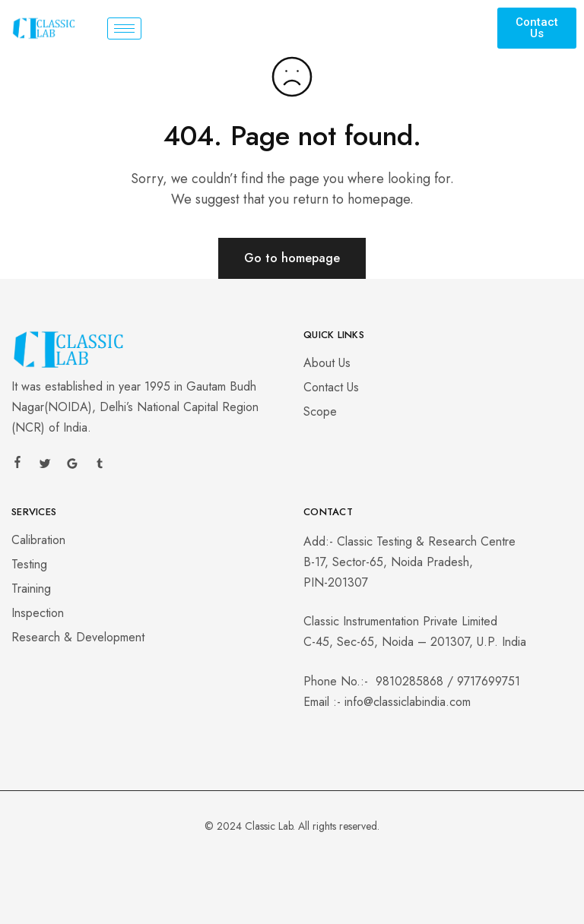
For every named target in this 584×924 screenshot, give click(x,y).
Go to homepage (292, 258)
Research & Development (78, 637)
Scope (320, 411)
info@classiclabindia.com (408, 702)
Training (31, 589)
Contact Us (331, 387)
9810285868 (409, 681)
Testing (29, 564)
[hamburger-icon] (124, 28)
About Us (327, 363)
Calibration (38, 540)
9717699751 (489, 681)
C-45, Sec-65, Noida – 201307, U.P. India (415, 642)
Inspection (38, 613)
